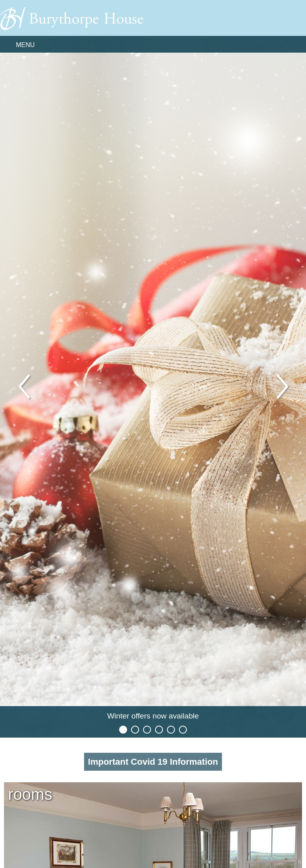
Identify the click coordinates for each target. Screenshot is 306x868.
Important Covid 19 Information (153, 762)
